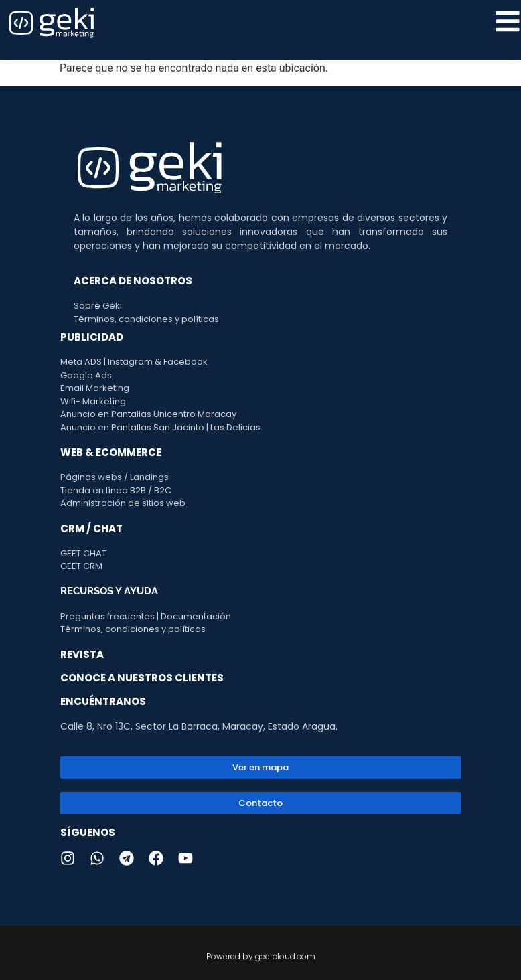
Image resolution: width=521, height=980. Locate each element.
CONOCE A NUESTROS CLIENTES (142, 678)
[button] (260, 803)
